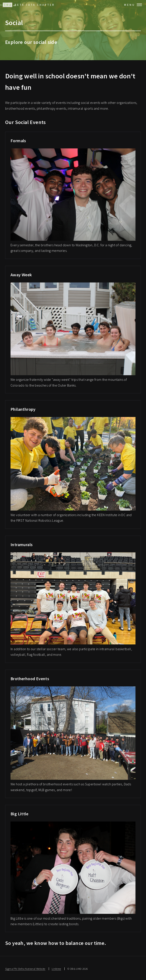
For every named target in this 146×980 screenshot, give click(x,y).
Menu (130, 5)
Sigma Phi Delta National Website (25, 969)
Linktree (56, 969)
